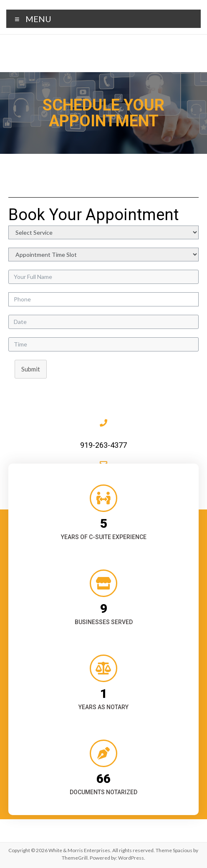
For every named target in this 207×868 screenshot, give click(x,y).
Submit (31, 369)
